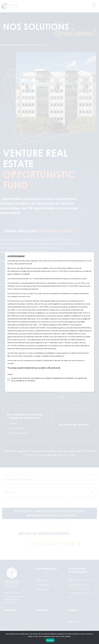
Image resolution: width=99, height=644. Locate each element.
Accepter (50, 640)
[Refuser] (96, 637)
